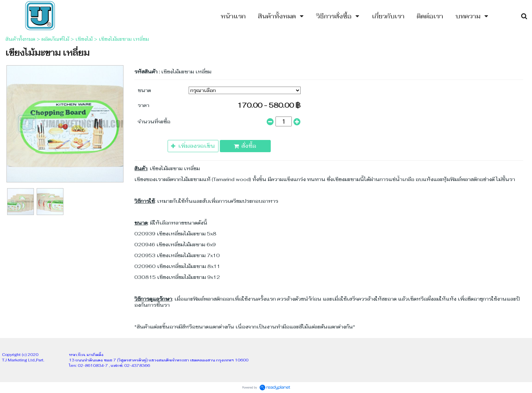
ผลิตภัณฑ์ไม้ (55, 39)
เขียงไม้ (84, 39)
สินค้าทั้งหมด (20, 39)
